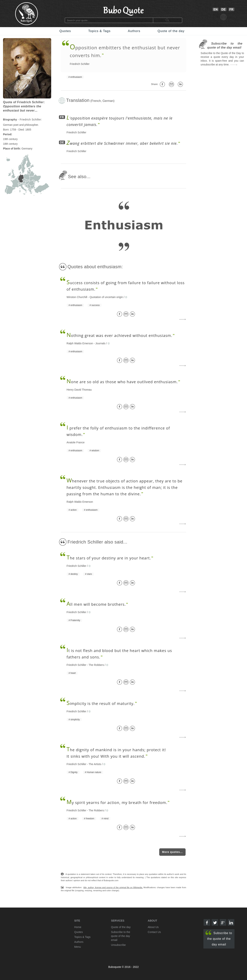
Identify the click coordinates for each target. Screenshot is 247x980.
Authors (134, 31)
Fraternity (75, 620)
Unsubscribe (118, 945)
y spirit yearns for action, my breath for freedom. (117, 803)
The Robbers (96, 665)
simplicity (75, 720)
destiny (74, 574)
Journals (100, 343)
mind (106, 819)
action (74, 510)
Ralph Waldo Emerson (80, 343)
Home (78, 927)
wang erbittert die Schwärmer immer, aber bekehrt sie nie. (122, 143)
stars (89, 574)
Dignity (74, 772)
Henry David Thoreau (79, 390)
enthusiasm (76, 77)
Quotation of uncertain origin (106, 297)
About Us (153, 927)
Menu (78, 947)
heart (73, 673)
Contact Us (154, 932)
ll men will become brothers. (96, 604)
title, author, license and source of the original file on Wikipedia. (113, 887)
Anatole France (76, 442)
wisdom (95, 451)
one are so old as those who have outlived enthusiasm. (122, 382)
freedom (90, 819)
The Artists (95, 764)
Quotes (65, 31)
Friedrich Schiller (80, 64)
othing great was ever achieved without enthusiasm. (119, 335)
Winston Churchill (77, 297)
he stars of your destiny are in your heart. (109, 558)
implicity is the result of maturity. (101, 704)
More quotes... (172, 852)
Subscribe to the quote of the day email (219, 938)
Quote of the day (171, 31)
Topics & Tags (99, 31)
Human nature (94, 772)
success (95, 305)
